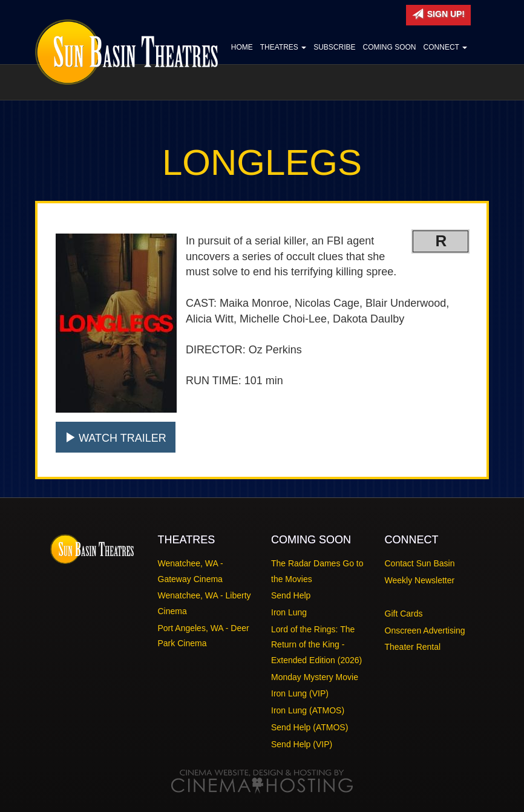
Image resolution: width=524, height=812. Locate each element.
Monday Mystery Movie (315, 677)
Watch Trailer (116, 438)
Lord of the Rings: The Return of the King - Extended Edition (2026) (316, 645)
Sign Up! (438, 14)
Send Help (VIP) (302, 744)
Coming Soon (390, 47)
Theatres (283, 47)
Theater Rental (413, 647)
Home (242, 47)
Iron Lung (289, 612)
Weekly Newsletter (420, 580)
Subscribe (334, 47)
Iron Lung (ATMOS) (308, 710)
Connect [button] (445, 47)
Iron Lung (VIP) (300, 693)
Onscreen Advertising (425, 630)
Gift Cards (404, 614)
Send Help (291, 595)
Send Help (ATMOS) (309, 727)
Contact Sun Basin (420, 563)
